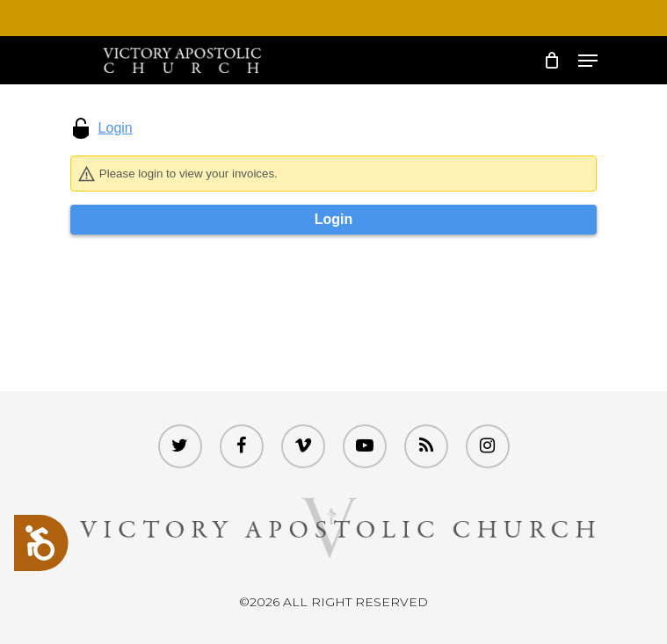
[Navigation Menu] (588, 61)
